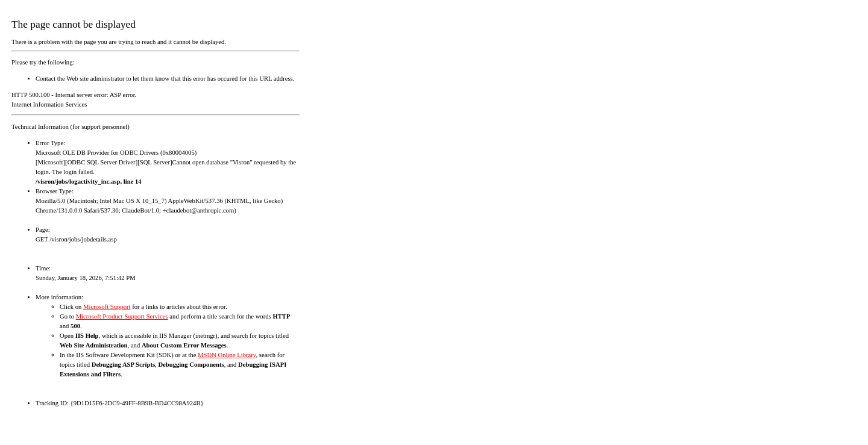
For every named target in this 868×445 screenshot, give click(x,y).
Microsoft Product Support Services (122, 316)
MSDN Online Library (227, 355)
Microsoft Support (107, 307)
